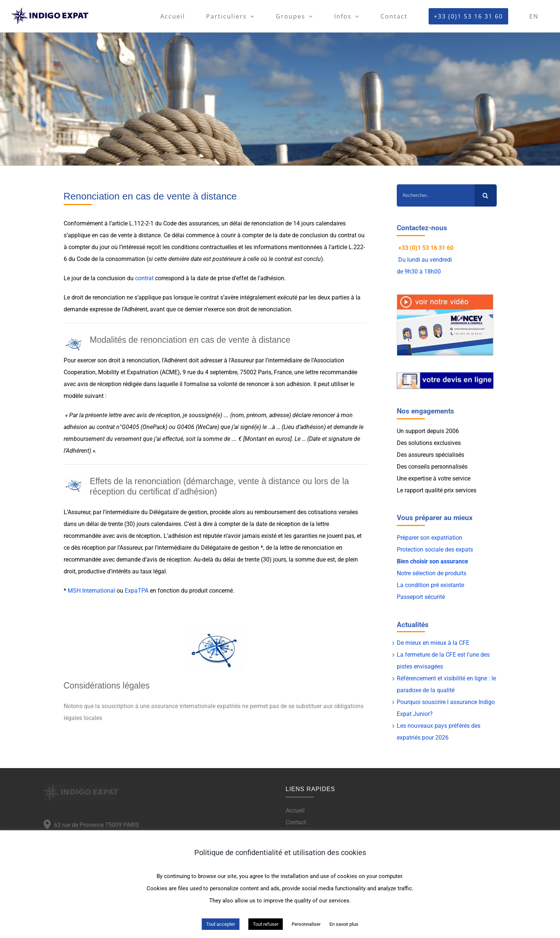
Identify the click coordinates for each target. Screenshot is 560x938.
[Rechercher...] (435, 195)
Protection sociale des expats (435, 550)
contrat (144, 278)
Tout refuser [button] (266, 924)
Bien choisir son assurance (432, 561)
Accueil (295, 810)
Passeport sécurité (421, 597)
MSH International (91, 591)
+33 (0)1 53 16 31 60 (426, 248)
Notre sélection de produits (432, 573)
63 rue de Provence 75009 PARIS (95, 825)
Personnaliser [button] (306, 924)
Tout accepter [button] (221, 924)
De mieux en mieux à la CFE (433, 643)
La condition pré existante (430, 585)
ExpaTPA (137, 591)
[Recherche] (486, 195)
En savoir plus (344, 924)
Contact (296, 822)
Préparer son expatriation (430, 538)
